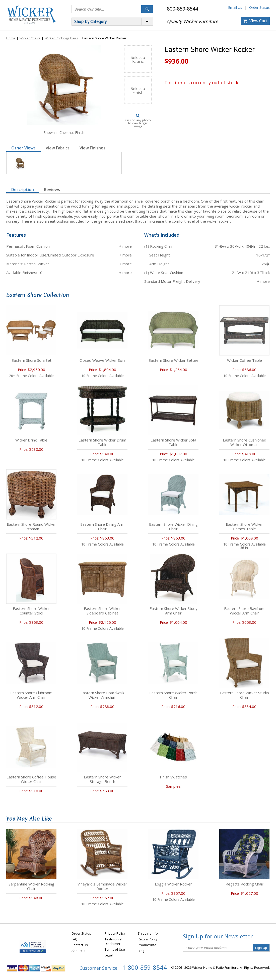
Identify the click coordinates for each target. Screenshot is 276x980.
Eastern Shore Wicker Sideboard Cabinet (102, 611)
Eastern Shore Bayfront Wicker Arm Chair (244, 611)
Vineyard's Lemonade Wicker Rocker (102, 886)
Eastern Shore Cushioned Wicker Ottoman (245, 442)
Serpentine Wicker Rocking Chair (31, 886)
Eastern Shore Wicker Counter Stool (31, 611)
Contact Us (80, 945)
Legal (109, 955)
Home (11, 38)
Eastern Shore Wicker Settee (174, 360)
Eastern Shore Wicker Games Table (244, 526)
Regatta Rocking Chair (245, 884)
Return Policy (148, 939)
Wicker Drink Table (31, 440)
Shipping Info (148, 933)
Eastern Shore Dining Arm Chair (102, 526)
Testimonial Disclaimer (113, 941)
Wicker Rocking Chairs (61, 38)
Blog (141, 951)
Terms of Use (115, 949)
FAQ (75, 939)
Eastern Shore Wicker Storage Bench (102, 779)
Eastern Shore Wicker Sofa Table (173, 442)
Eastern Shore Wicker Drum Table (102, 442)
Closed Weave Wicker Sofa (102, 360)
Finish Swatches (173, 777)
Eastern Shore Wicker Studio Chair (245, 695)
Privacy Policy (115, 933)
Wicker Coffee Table (245, 360)
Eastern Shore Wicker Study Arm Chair (174, 611)
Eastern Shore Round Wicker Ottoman (31, 526)
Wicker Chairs (30, 38)
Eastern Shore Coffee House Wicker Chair (31, 779)
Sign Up (261, 948)
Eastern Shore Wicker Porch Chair (173, 695)
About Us (78, 951)
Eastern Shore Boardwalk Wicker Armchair (102, 695)
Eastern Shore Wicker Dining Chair (173, 526)
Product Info (147, 945)
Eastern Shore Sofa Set (31, 360)
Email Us (235, 7)
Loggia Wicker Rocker (173, 884)
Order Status (259, 7)
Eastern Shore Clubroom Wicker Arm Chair (31, 695)
